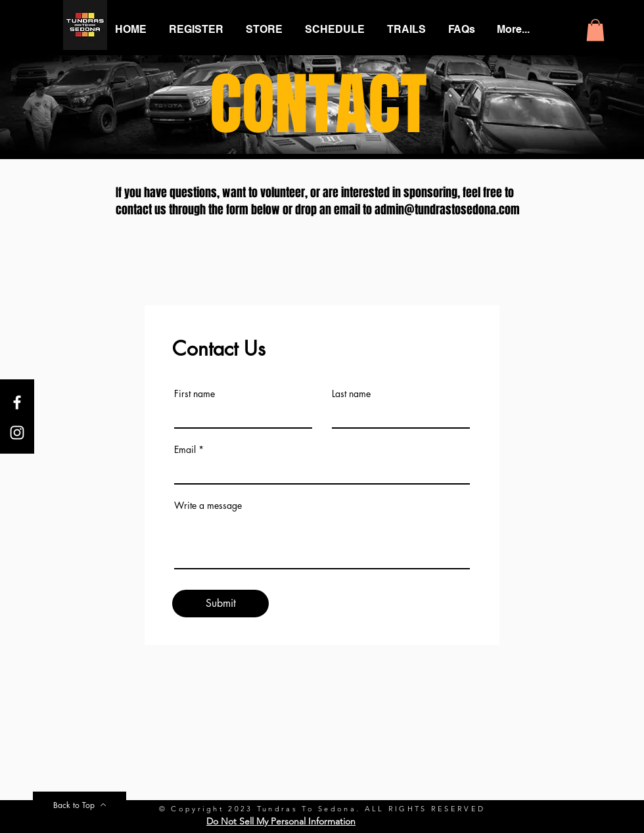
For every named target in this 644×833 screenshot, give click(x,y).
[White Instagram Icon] (17, 433)
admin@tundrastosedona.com (447, 210)
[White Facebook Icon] (17, 402)
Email (185, 450)
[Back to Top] (80, 805)
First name (195, 394)
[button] (595, 30)
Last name (351, 394)
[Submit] (220, 604)
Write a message (208, 506)
